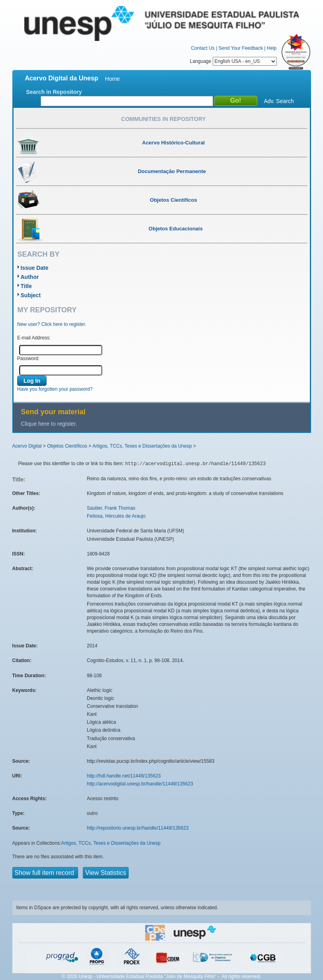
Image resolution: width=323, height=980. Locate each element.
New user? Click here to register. (52, 324)
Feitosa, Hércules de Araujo (116, 516)
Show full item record (45, 873)
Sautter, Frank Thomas (111, 508)
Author (30, 277)
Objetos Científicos (67, 446)
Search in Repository (54, 92)
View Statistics (106, 873)
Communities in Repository (163, 119)
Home (113, 79)
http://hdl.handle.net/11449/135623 (124, 776)
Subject (31, 295)
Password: (28, 358)
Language (233, 61)
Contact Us (203, 48)
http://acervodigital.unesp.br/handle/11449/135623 (140, 784)
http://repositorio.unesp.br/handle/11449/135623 (138, 828)
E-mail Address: (34, 338)
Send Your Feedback (241, 48)
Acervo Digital (27, 446)
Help (272, 48)
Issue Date (35, 268)
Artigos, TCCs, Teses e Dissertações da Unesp (142, 446)
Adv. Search (279, 101)
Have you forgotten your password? (55, 389)
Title (26, 286)
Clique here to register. (49, 424)
